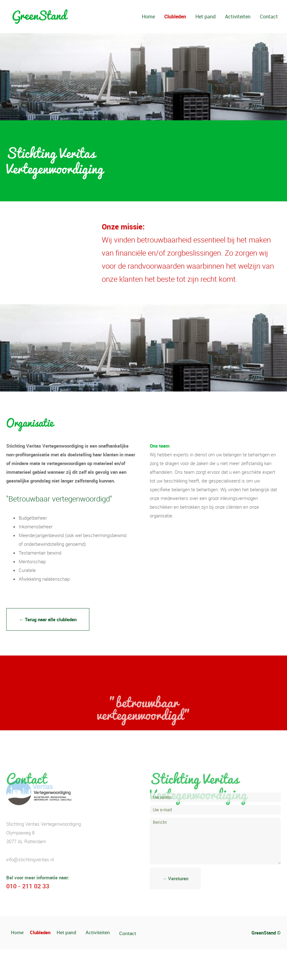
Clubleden (184, 17)
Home (158, 17)
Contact (278, 17)
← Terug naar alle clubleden (48, 619)
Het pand (215, 17)
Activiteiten (247, 17)
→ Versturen (175, 878)
